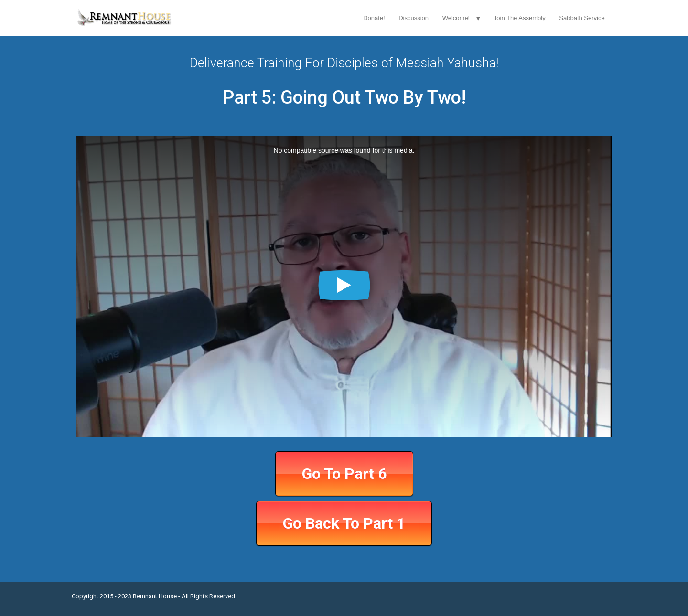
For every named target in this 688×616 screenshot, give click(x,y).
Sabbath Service (582, 18)
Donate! (374, 18)
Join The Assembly (520, 18)
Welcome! (456, 18)
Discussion (414, 18)
